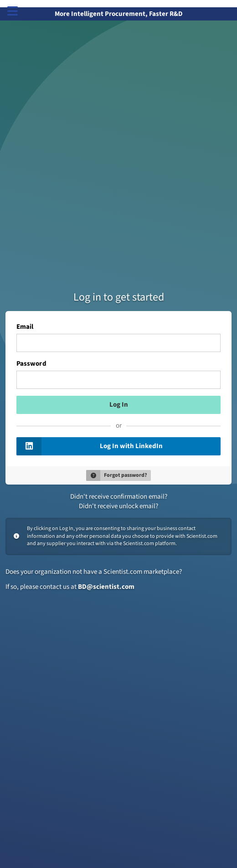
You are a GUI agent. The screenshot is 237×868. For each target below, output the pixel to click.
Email (25, 327)
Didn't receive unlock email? (118, 506)
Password (31, 364)
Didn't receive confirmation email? (119, 497)
